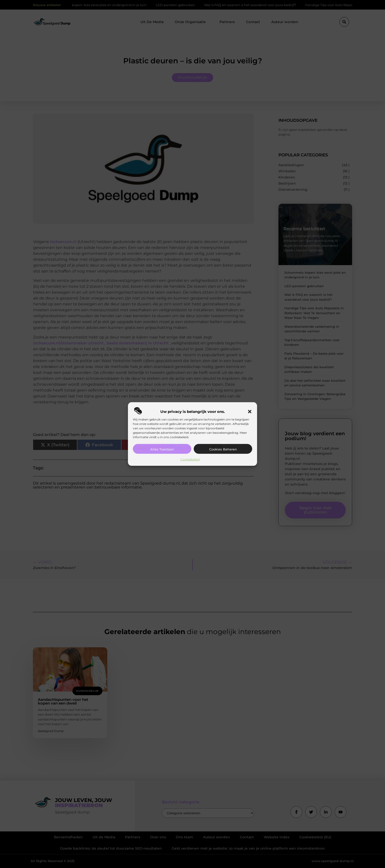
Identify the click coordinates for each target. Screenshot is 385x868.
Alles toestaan (162, 449)
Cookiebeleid (190, 459)
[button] (250, 411)
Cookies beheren (223, 449)
